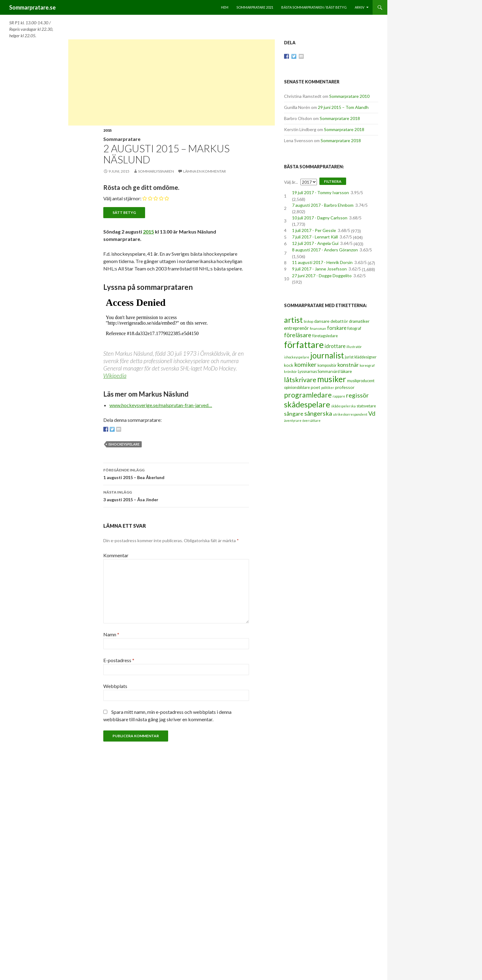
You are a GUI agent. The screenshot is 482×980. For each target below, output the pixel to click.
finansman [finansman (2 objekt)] (318, 328)
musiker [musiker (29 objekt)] (332, 379)
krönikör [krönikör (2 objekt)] (290, 372)
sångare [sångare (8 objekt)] (294, 414)
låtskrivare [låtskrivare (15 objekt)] (300, 380)
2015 (108, 130)
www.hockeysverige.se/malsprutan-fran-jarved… (161, 405)
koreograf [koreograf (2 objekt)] (367, 365)
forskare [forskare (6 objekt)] (337, 328)
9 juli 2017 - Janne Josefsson (319, 269)
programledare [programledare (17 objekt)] (308, 395)
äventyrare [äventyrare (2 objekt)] (293, 420)
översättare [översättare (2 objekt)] (312, 420)
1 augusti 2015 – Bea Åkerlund (176, 473)
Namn (111, 634)
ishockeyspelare (124, 444)
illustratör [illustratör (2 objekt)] (354, 347)
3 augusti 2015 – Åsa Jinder (176, 495)
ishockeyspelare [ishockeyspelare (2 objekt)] (297, 357)
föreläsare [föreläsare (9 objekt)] (298, 335)
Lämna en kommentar (205, 171)
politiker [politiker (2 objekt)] (328, 388)
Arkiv (360, 7)
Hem (225, 7)
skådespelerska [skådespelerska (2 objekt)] (343, 406)
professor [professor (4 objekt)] (345, 387)
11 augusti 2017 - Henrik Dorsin (322, 262)
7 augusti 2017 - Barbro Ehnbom (323, 205)
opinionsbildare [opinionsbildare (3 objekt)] (297, 388)
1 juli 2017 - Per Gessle (314, 230)
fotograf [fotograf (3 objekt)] (354, 328)
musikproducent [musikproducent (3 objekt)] (361, 381)
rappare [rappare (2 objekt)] (339, 396)
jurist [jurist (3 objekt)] (349, 357)
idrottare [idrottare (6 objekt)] (335, 346)
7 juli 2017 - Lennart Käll (315, 237)
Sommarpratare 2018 (340, 118)
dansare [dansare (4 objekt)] (322, 321)
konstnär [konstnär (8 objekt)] (348, 365)
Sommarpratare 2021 (255, 7)
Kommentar (116, 555)
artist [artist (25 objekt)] (293, 320)
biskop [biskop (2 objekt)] (308, 321)
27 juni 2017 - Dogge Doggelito (322, 276)
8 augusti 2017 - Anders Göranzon (325, 250)
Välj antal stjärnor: (122, 198)
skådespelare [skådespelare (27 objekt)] (307, 404)
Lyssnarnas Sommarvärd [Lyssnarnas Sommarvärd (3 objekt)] (319, 372)
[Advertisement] (172, 82)
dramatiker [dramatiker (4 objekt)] (359, 321)
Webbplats (115, 686)
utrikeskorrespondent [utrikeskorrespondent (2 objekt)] (350, 414)
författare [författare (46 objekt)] (304, 344)
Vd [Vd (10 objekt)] (372, 413)
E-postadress (119, 660)
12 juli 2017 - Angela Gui (315, 243)
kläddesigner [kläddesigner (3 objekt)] (365, 357)
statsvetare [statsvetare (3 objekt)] (366, 406)
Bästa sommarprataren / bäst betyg (314, 7)
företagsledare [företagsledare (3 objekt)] (325, 336)
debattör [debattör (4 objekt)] (339, 321)
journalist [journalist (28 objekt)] (327, 355)
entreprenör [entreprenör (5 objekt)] (296, 328)
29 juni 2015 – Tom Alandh (343, 107)
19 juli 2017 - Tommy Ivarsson (320, 192)
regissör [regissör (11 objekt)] (358, 395)
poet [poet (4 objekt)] (316, 387)
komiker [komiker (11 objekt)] (305, 364)
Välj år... (291, 182)
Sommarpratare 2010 (349, 96)
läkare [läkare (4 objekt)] (346, 371)
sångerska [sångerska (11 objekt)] (318, 413)
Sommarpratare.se (32, 7)
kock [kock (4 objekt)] (289, 365)
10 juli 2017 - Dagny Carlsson (320, 218)
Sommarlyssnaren (156, 171)
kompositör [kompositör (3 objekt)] (327, 365)
